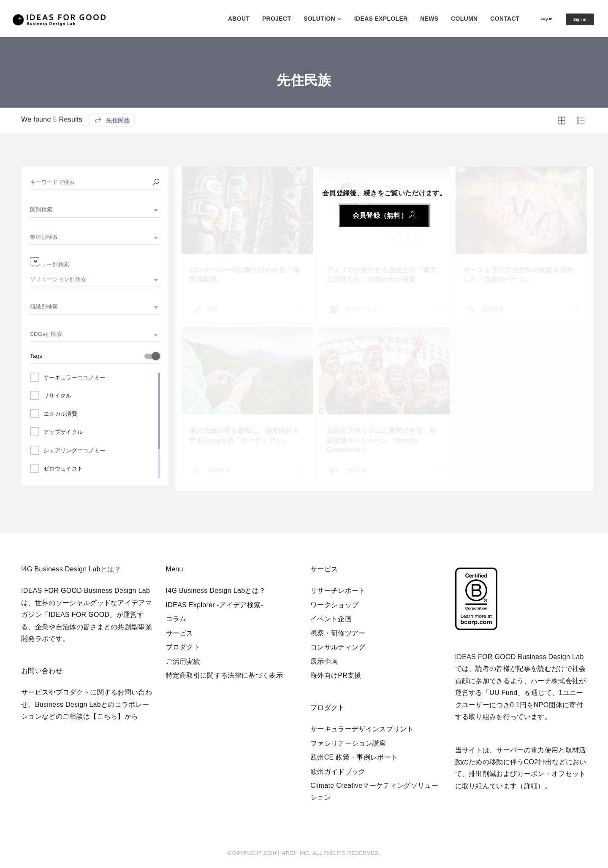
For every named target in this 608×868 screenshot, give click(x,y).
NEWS (412, 19)
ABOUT (222, 19)
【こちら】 (107, 716)
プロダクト (183, 647)
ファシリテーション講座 (348, 743)
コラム (176, 619)
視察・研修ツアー (338, 633)
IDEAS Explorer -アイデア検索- (215, 605)
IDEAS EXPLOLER (364, 19)
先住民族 (112, 140)
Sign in (575, 19)
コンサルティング (338, 647)
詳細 (531, 786)
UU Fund (503, 693)
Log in (534, 18)
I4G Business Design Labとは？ (216, 591)
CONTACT (488, 19)
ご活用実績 (183, 661)
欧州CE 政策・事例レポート (354, 757)
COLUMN (447, 19)
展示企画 (324, 661)
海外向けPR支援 (336, 675)
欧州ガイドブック (338, 772)
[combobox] (95, 210)
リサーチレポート (338, 591)
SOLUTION (303, 19)
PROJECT (260, 19)
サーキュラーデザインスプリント (362, 729)
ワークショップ (334, 605)
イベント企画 (331, 619)
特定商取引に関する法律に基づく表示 (224, 675)
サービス (180, 633)
